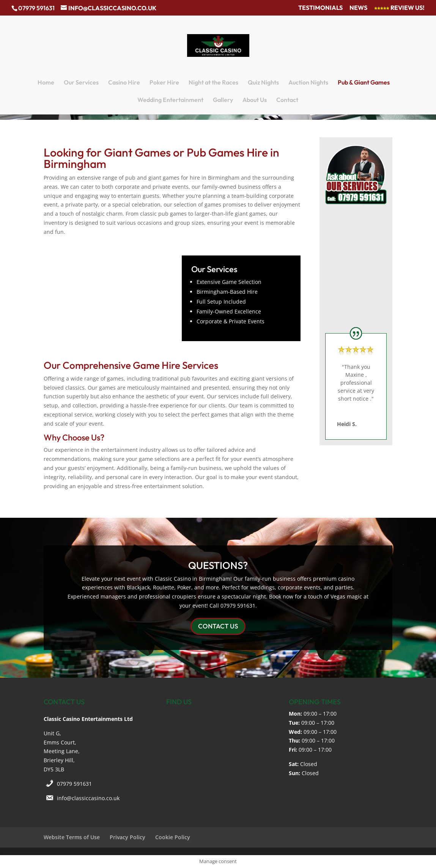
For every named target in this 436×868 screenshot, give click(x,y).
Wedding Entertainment (170, 100)
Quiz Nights (263, 83)
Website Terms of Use (72, 837)
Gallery (223, 100)
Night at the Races (213, 83)
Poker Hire (164, 83)
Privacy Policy (127, 837)
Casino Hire (124, 83)
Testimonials (320, 8)
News (358, 8)
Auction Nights (308, 83)
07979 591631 (74, 784)
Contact (287, 100)
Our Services (81, 83)
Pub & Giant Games (364, 83)
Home (46, 83)
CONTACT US (218, 626)
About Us (255, 100)
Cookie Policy (173, 837)
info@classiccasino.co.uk (88, 798)
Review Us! (399, 8)
